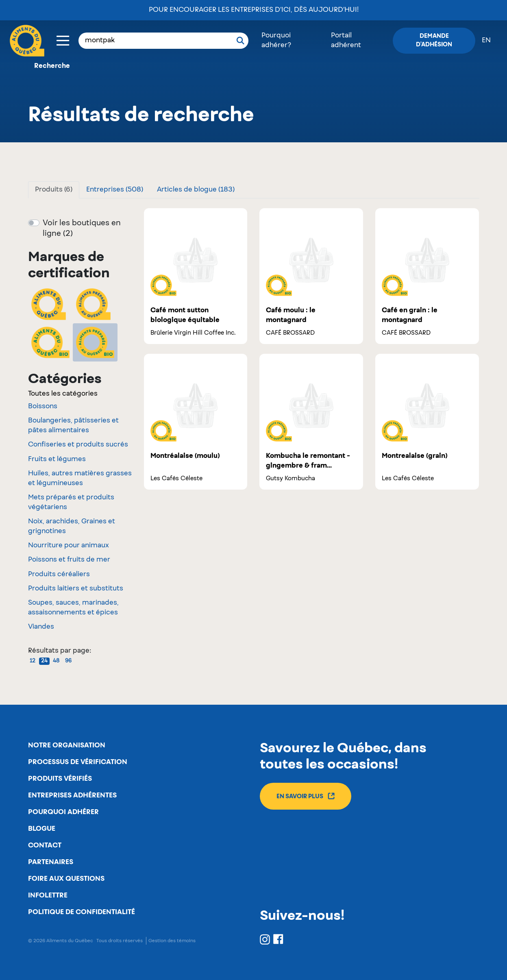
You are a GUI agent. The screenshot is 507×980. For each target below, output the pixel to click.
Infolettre (48, 895)
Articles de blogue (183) (196, 190)
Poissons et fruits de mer (69, 560)
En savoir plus (306, 796)
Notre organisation (67, 745)
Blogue (42, 829)
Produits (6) (54, 190)
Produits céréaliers (59, 575)
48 (56, 661)
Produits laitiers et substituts (76, 589)
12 (33, 661)
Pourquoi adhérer (63, 812)
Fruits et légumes (57, 460)
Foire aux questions (66, 879)
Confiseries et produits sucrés (78, 445)
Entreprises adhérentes (72, 795)
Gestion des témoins (172, 941)
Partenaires (51, 862)
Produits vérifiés (60, 779)
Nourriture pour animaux (69, 546)
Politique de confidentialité (82, 912)
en (486, 41)
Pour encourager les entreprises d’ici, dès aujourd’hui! (254, 10)
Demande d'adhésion (434, 40)
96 (68, 661)
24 (44, 661)
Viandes (41, 627)
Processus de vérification (78, 762)
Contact (45, 845)
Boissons (43, 407)
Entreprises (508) (115, 190)
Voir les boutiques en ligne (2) (82, 229)
